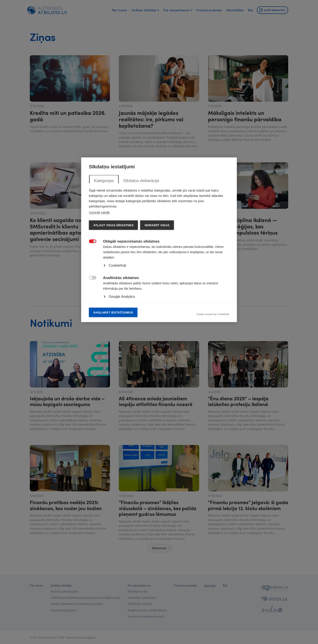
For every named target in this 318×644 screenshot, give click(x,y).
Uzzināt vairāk (99, 295)
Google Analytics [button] (122, 379)
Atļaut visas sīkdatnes (114, 307)
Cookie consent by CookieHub (213, 397)
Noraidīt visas (157, 307)
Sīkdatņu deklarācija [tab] (141, 263)
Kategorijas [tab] (104, 263)
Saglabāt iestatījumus (113, 395)
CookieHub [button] (118, 348)
